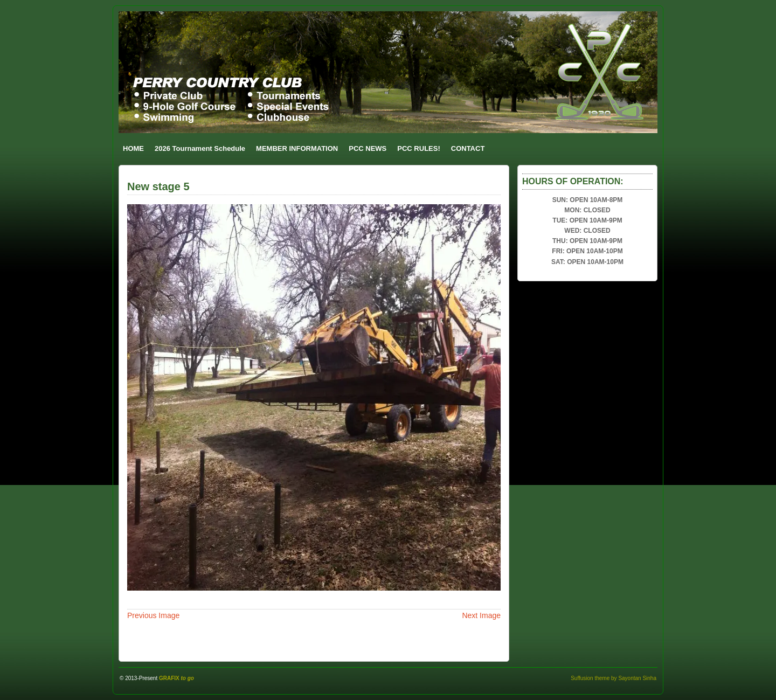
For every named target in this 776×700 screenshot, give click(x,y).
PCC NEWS (368, 148)
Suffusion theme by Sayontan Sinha (614, 678)
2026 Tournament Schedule (200, 148)
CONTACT (468, 148)
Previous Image (153, 615)
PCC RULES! (418, 148)
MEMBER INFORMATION (297, 148)
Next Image (481, 615)
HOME (133, 148)
